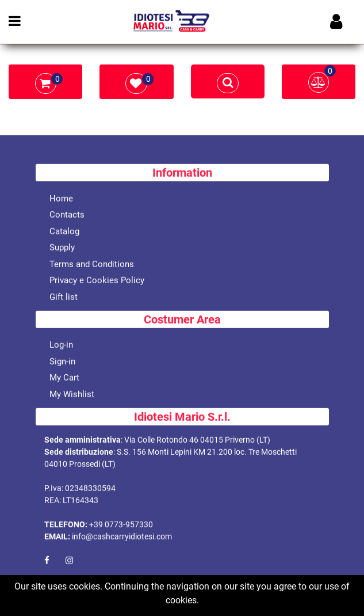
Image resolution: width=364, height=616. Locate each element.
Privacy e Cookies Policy (97, 281)
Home (61, 199)
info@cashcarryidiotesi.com (122, 537)
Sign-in (62, 362)
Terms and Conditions (92, 265)
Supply (62, 248)
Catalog (64, 232)
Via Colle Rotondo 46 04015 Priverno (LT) (197, 440)
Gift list (64, 298)
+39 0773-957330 (121, 525)
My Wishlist (72, 395)
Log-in (61, 345)
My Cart (64, 378)
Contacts (67, 215)
